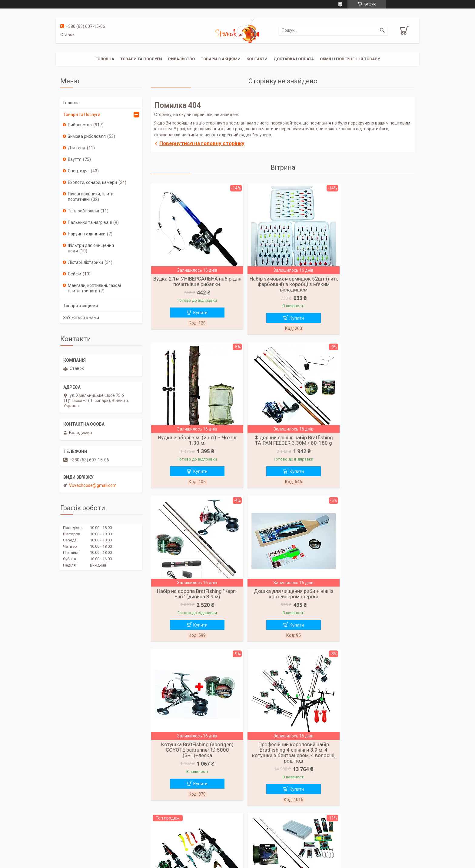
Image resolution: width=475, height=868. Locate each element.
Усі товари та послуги (281, 838)
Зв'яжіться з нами (81, 318)
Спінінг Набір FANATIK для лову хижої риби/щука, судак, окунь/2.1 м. (372, 765)
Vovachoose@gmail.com (93, 485)
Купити (197, 313)
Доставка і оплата (294, 59)
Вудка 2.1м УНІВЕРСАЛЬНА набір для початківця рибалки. (194, 281)
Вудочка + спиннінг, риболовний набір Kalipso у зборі (372, 597)
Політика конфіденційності (269, 862)
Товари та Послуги (82, 115)
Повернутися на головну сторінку (202, 143)
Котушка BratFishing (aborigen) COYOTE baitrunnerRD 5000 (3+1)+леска (194, 599)
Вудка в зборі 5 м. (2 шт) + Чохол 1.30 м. (372, 281)
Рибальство (181, 59)
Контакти (257, 59)
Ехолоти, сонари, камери (92, 182)
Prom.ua (267, 857)
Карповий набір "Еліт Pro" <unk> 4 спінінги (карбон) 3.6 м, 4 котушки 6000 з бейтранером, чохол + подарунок (283, 768)
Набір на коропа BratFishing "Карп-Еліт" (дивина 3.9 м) (283, 442)
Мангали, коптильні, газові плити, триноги (94, 288)
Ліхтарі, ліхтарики (85, 262)
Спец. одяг (79, 171)
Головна (105, 59)
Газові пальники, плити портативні (91, 197)
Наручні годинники (87, 234)
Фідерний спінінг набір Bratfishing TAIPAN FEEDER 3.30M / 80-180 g (194, 442)
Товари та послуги (141, 59)
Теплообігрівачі (83, 211)
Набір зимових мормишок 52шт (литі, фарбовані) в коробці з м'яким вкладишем (283, 284)
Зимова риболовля (87, 136)
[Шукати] (382, 30)
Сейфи (75, 274)
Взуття (75, 159)
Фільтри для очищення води (91, 248)
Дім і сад (77, 148)
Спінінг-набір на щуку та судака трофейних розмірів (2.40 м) (194, 762)
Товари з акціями (221, 59)
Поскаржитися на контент (220, 862)
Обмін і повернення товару (350, 59)
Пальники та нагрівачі (90, 222)
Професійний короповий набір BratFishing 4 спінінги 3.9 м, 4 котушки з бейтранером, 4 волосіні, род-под (283, 602)
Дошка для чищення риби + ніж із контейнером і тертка (372, 442)
